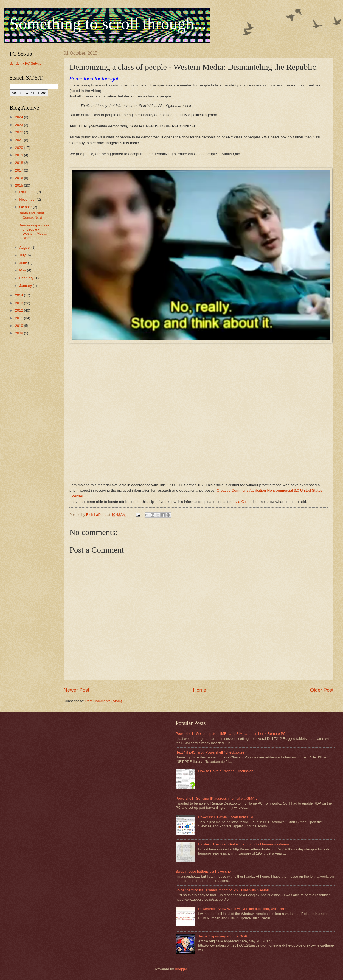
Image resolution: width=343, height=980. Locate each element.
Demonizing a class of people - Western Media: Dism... (34, 232)
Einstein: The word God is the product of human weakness (244, 844)
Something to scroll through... (108, 24)
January (26, 286)
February (27, 278)
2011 (19, 318)
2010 (19, 326)
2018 (19, 163)
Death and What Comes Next (31, 215)
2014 (19, 295)
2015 (19, 185)
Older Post (322, 690)
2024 (19, 117)
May (23, 270)
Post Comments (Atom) (104, 701)
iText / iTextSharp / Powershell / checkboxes (210, 752)
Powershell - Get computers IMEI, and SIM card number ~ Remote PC (231, 734)
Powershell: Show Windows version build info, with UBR (242, 909)
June (24, 263)
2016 (19, 178)
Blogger (181, 969)
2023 (19, 125)
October (26, 207)
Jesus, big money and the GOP (223, 936)
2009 (19, 333)
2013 (19, 303)
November (28, 199)
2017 (19, 170)
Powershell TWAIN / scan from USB (226, 817)
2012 (19, 310)
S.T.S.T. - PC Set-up (25, 63)
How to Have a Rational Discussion (226, 771)
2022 (19, 132)
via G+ (241, 502)
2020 (19, 148)
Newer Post (76, 690)
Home (199, 690)
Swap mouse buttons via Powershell (204, 871)
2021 (19, 140)
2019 (19, 155)
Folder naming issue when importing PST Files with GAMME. (223, 890)
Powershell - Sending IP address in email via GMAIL (217, 798)
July (23, 255)
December (28, 192)
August (25, 247)
